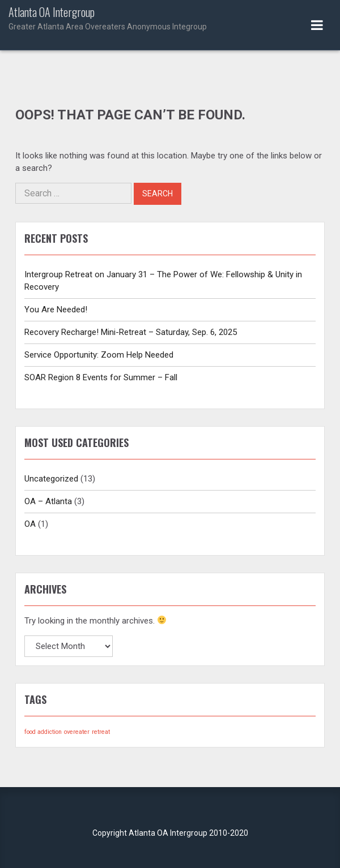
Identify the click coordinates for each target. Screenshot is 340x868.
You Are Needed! (56, 310)
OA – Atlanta (48, 501)
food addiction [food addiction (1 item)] (43, 732)
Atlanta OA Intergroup (170, 19)
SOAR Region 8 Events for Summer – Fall (101, 377)
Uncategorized (51, 479)
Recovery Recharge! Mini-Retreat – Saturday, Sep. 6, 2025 (131, 332)
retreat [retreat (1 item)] (101, 732)
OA (30, 524)
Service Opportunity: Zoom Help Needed (99, 355)
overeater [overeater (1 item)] (77, 732)
